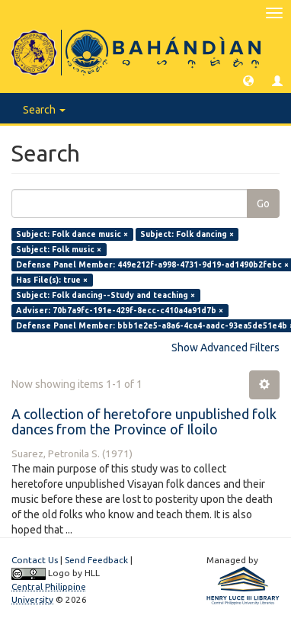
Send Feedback (96, 560)
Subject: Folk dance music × (72, 234)
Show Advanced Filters (225, 348)
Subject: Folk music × (59, 249)
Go (263, 203)
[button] (248, 80)
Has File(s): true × (52, 280)
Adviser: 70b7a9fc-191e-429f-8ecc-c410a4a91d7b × (120, 310)
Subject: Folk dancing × (187, 234)
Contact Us (35, 560)
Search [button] (44, 110)
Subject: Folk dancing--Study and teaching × (106, 295)
